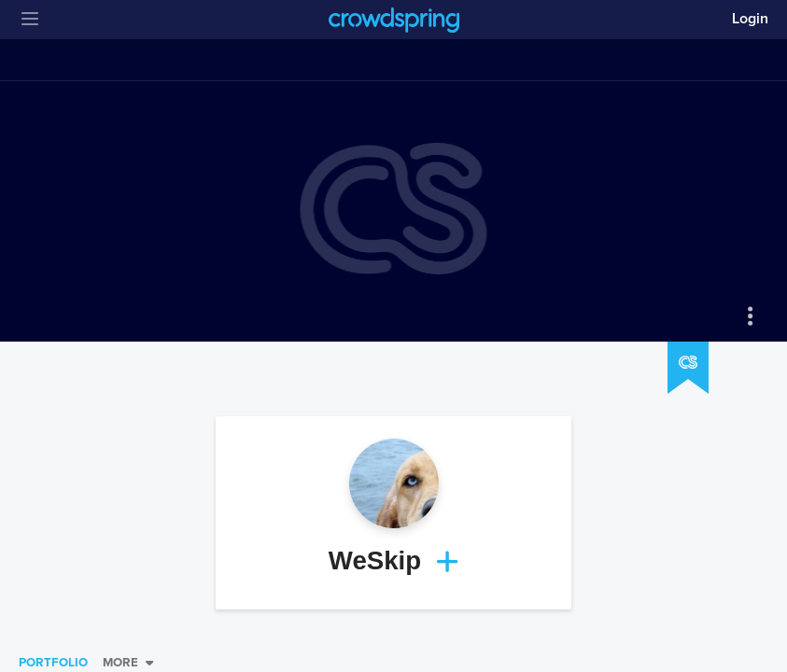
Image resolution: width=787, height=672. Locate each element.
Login (750, 19)
